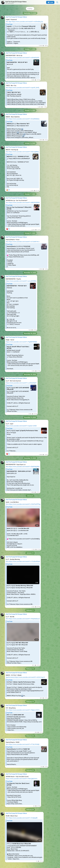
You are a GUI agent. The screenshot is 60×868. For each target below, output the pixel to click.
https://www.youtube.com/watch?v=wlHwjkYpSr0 (24, 58)
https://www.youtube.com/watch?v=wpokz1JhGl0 (21, 426)
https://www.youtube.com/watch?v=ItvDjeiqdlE (23, 818)
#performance (10, 677)
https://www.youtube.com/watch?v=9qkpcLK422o (24, 710)
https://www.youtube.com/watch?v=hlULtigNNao (24, 152)
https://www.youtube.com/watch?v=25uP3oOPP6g (25, 504)
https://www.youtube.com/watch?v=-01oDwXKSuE (24, 561)
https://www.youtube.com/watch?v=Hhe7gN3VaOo (22, 779)
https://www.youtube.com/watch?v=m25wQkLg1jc (27, 22)
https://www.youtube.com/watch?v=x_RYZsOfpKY (21, 383)
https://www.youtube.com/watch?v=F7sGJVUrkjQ (24, 744)
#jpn (10, 22)
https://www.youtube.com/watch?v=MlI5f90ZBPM (24, 202)
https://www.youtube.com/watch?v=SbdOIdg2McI (24, 467)
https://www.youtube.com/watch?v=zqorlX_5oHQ (24, 88)
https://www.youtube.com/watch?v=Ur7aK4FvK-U (24, 242)
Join (50, 2)
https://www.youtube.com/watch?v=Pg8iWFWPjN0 (21, 342)
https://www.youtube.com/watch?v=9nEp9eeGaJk (24, 619)
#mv (7, 22)
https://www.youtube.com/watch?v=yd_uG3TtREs (21, 281)
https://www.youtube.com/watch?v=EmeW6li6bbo (24, 119)
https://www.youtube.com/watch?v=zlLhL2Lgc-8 (30, 677)
